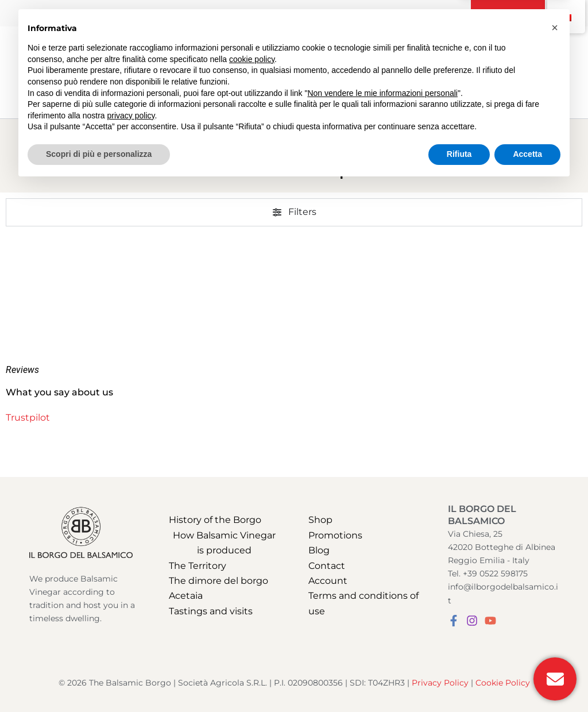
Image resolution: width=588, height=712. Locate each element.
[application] (203, 49)
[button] (508, 13)
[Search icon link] (508, 74)
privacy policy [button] (131, 642)
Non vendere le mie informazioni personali (382, 619)
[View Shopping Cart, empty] (535, 72)
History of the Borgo (215, 520)
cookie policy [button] (252, 586)
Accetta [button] (527, 680)
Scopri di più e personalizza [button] (99, 680)
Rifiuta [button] (459, 680)
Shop (320, 520)
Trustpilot (28, 417)
